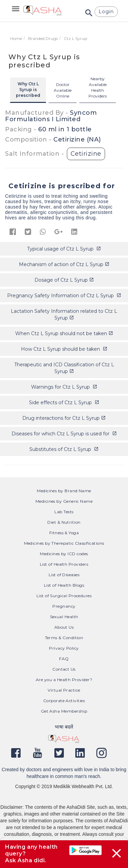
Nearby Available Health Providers (98, 87)
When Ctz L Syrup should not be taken (64, 333)
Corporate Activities (64, 701)
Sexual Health (64, 617)
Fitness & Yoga (64, 533)
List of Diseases (64, 575)
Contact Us (64, 669)
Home (16, 38)
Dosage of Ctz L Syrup (64, 280)
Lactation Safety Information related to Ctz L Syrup (64, 314)
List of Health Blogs (64, 585)
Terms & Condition (64, 638)
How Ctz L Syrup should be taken (64, 349)
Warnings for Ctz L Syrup (64, 387)
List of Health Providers (64, 564)
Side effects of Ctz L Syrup (64, 403)
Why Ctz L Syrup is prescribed (28, 90)
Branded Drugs (43, 38)
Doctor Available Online (63, 90)
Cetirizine (86, 154)
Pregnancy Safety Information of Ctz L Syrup (64, 296)
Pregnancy (64, 606)
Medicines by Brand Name (64, 491)
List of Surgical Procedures (64, 596)
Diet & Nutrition (64, 522)
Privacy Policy (64, 648)
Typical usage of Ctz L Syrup (64, 249)
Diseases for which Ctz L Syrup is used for (64, 434)
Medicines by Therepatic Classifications (64, 543)
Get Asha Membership (64, 711)
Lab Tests (64, 512)
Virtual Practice (64, 690)
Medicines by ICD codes (64, 554)
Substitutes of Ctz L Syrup (64, 449)
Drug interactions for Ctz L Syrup (64, 418)
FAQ (64, 659)
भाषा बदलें (64, 727)
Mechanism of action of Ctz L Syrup (64, 264)
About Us (64, 627)
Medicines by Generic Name (64, 501)
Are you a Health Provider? (64, 680)
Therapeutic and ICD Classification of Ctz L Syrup (64, 368)
